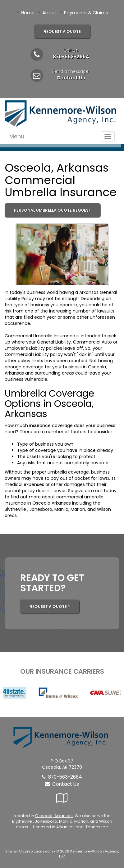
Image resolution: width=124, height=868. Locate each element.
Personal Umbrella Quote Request (53, 210)
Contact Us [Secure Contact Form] (62, 784)
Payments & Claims (86, 13)
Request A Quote (62, 31)
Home (28, 13)
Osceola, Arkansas (54, 816)
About (49, 13)
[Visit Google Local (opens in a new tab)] (62, 798)
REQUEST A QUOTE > (50, 607)
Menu (17, 136)
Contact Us (71, 78)
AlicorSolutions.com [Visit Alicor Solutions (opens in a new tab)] (36, 851)
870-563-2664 (71, 57)
